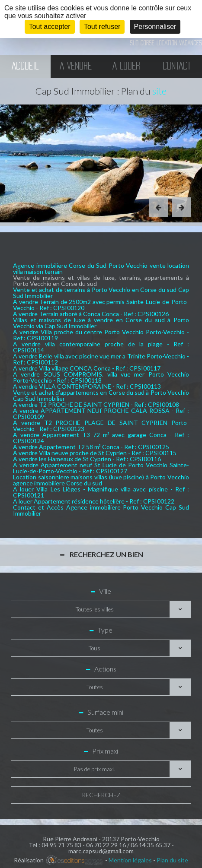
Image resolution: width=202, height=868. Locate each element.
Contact (177, 67)
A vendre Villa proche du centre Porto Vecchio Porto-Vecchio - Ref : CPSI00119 (101, 335)
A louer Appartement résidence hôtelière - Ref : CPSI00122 (94, 501)
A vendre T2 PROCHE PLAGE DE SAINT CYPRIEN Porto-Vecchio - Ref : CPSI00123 (101, 426)
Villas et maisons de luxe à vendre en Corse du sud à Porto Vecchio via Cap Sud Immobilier (101, 323)
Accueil (25, 67)
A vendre (76, 67)
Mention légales (130, 860)
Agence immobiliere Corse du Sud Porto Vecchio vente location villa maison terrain (101, 268)
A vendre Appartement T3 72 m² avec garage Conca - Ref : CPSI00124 (101, 438)
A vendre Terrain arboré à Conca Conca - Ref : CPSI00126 (91, 314)
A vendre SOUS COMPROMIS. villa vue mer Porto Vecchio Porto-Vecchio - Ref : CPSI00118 (101, 377)
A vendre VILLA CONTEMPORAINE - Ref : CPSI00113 (87, 386)
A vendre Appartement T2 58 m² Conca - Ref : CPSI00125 (91, 447)
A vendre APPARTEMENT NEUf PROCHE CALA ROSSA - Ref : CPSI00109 (101, 413)
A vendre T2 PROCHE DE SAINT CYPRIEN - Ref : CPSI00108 (96, 404)
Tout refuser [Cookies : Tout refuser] (102, 27)
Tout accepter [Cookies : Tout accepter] (50, 27)
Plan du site (172, 860)
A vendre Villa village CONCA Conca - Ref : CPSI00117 (87, 368)
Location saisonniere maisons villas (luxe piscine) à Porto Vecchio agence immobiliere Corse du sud (101, 480)
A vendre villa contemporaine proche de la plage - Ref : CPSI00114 (101, 347)
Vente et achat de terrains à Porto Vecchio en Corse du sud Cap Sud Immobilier (101, 293)
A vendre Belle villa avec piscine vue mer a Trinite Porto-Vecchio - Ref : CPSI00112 (101, 359)
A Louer (126, 67)
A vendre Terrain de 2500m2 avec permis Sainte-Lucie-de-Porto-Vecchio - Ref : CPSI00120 (101, 305)
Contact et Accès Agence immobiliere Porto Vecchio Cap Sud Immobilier (101, 510)
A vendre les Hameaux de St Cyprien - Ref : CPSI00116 (87, 459)
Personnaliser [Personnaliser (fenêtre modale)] (155, 27)
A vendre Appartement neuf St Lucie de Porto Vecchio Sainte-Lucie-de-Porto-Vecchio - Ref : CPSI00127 (101, 468)
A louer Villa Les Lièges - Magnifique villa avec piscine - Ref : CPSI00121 (101, 492)
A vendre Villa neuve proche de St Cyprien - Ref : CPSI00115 (95, 453)
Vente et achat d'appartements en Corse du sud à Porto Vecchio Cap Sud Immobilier (101, 395)
